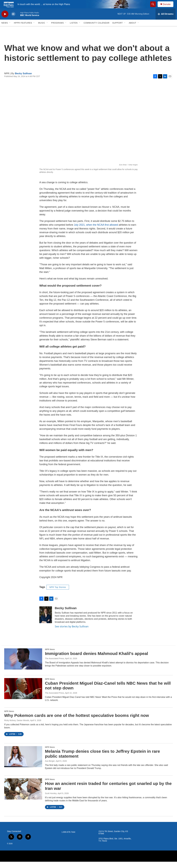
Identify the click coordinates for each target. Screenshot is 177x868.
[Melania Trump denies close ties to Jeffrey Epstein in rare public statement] (23, 763)
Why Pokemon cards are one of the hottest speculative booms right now (77, 722)
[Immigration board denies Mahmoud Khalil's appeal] (23, 665)
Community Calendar (97, 29)
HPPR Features (23, 29)
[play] (5, 20)
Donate (168, 7)
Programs (58, 29)
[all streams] (166, 20)
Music (42, 29)
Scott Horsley (51, 800)
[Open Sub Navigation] (10, 29)
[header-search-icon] (154, 7)
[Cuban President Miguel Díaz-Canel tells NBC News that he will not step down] (23, 695)
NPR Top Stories (58, 593)
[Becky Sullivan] (46, 621)
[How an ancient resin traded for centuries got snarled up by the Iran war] (23, 795)
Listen (74, 29)
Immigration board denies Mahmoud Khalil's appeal (97, 660)
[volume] (13, 20)
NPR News (50, 656)
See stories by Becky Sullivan (72, 633)
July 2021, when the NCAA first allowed (96, 231)
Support (117, 29)
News (5, 29)
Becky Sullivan (23, 80)
